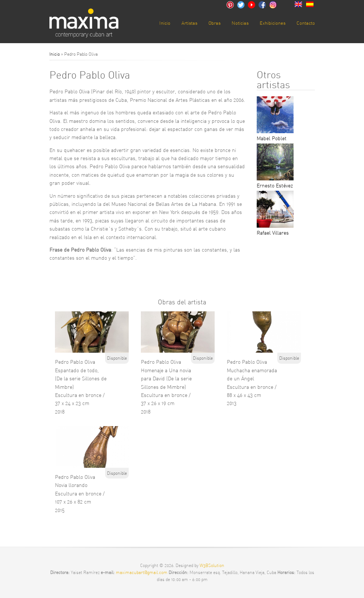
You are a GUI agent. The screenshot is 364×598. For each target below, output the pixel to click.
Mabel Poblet (272, 138)
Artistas (189, 23)
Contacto (306, 23)
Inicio (165, 23)
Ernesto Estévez (275, 186)
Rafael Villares (273, 233)
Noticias (240, 23)
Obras (214, 23)
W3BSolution (212, 565)
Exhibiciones (273, 23)
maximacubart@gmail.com (142, 572)
